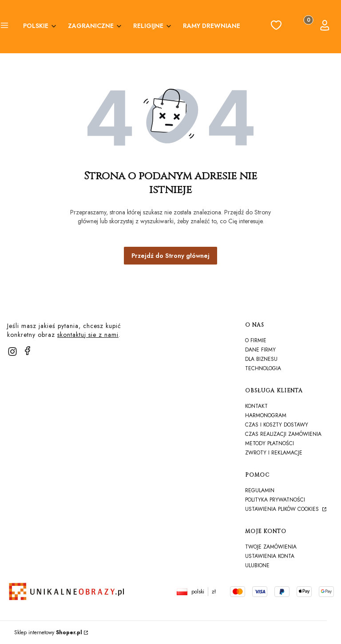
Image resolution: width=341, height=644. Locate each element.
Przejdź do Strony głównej (170, 256)
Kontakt (256, 406)
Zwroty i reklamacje (274, 453)
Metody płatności (270, 443)
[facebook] (28, 351)
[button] (4, 27)
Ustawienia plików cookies (283, 509)
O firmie (256, 340)
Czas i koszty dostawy (277, 425)
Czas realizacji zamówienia (283, 434)
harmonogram (266, 415)
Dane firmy (260, 350)
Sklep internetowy (48, 632)
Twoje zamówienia (271, 547)
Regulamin (260, 490)
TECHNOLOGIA (263, 368)
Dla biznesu (261, 359)
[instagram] (12, 352)
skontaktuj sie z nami (88, 335)
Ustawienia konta (270, 556)
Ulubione (257, 565)
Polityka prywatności (275, 500)
